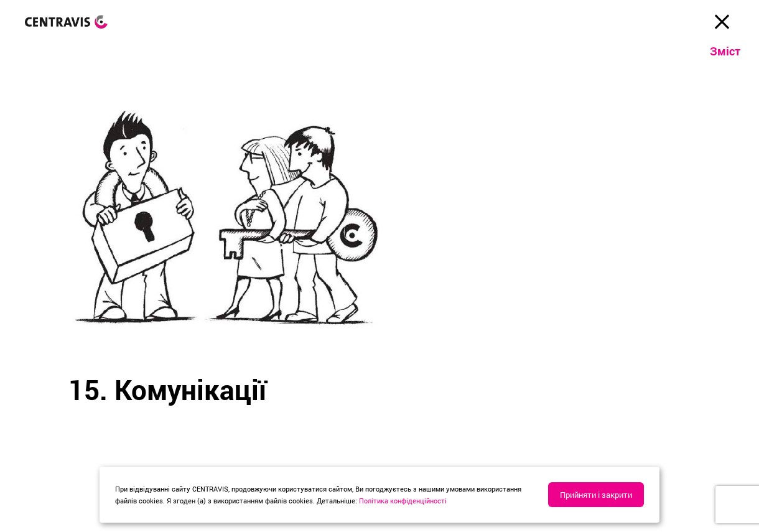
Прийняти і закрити (596, 495)
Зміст (725, 51)
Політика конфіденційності (403, 501)
